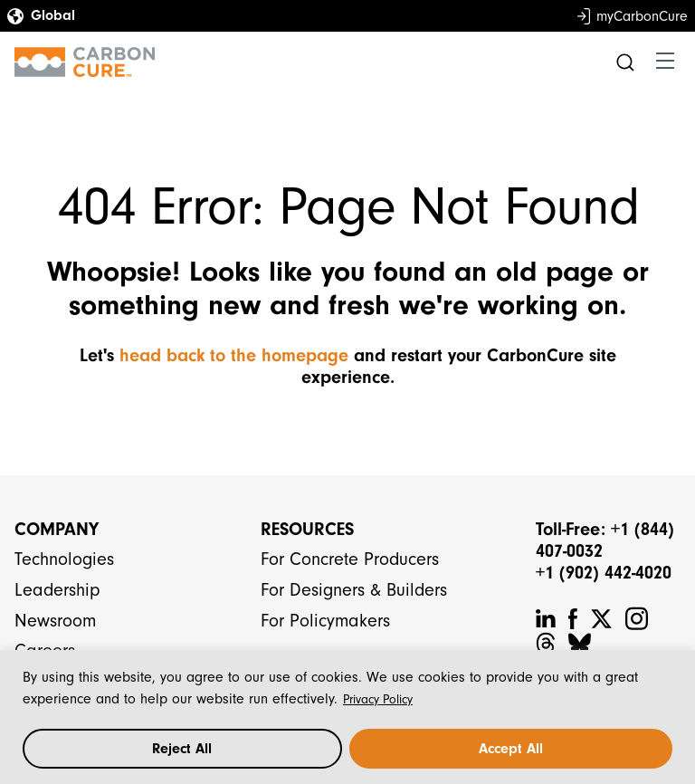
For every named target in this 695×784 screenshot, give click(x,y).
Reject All (182, 749)
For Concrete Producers (350, 559)
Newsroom (55, 621)
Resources (307, 529)
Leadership (57, 590)
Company (57, 529)
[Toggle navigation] (665, 62)
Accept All (511, 749)
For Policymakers (325, 621)
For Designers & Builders (354, 590)
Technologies (64, 559)
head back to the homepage (234, 355)
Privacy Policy (378, 699)
